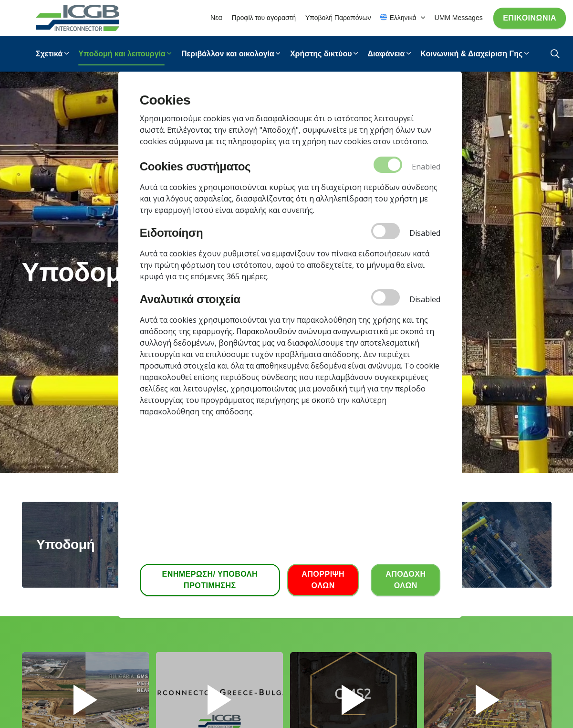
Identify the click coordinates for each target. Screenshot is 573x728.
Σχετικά (49, 54)
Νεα (216, 18)
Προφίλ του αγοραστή (264, 18)
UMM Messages (459, 18)
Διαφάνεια (386, 54)
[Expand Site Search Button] (555, 54)
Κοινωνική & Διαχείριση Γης (471, 54)
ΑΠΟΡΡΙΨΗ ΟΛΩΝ (323, 580)
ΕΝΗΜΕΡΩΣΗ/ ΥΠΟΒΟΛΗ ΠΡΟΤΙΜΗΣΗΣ (210, 580)
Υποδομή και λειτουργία (122, 54)
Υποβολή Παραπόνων (338, 18)
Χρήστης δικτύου (321, 54)
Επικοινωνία (530, 18)
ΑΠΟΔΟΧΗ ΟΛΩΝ (406, 580)
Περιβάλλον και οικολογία (228, 54)
